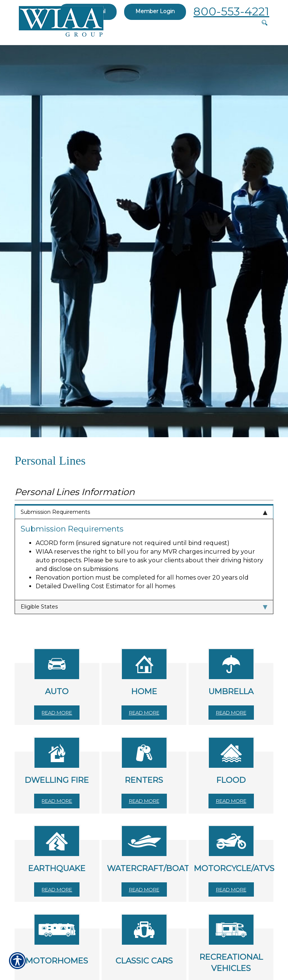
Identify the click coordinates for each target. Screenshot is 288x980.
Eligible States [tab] (144, 607)
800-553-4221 (231, 11)
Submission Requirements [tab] (144, 512)
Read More (57, 713)
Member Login (155, 11)
